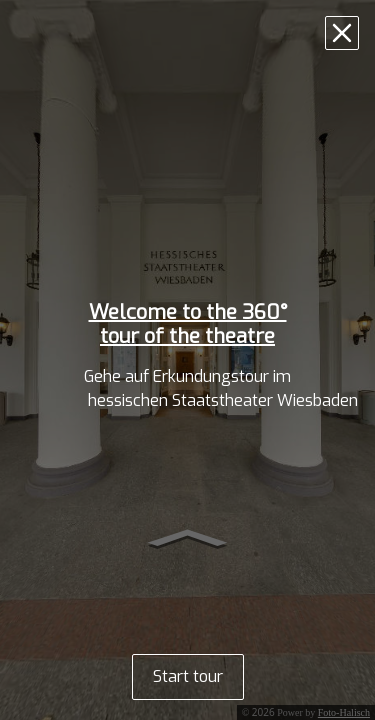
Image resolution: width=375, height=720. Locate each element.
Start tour (188, 676)
